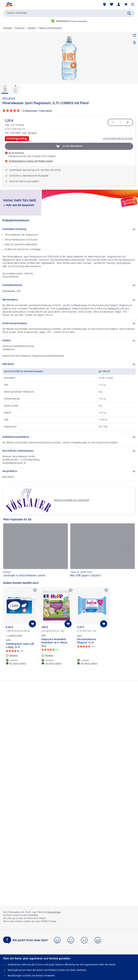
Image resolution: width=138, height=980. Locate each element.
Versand (32, 133)
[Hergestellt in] (69, 471)
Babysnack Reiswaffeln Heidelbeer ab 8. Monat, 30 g (55, 643)
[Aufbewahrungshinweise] (69, 437)
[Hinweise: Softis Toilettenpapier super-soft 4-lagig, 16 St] (12, 656)
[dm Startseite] (9, 4)
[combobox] (69, 13)
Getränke (32, 28)
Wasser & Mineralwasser (50, 28)
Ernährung (20, 28)
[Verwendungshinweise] (69, 323)
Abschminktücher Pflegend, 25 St (87, 641)
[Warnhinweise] (69, 300)
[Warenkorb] (126, 4)
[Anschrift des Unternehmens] (69, 451)
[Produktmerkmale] (69, 285)
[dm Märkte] (104, 4)
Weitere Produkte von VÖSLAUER (47, 500)
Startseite (8, 28)
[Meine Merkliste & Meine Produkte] (112, 4)
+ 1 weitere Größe (14, 635)
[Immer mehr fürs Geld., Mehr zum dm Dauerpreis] (69, 203)
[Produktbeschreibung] (69, 229)
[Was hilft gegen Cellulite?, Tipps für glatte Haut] (103, 551)
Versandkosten (54, 912)
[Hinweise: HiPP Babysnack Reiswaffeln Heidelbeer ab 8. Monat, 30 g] (47, 656)
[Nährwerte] (69, 364)
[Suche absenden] (129, 13)
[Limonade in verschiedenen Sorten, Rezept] (36, 551)
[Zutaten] (69, 341)
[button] (133, 4)
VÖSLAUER (9, 99)
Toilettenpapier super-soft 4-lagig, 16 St (20, 646)
